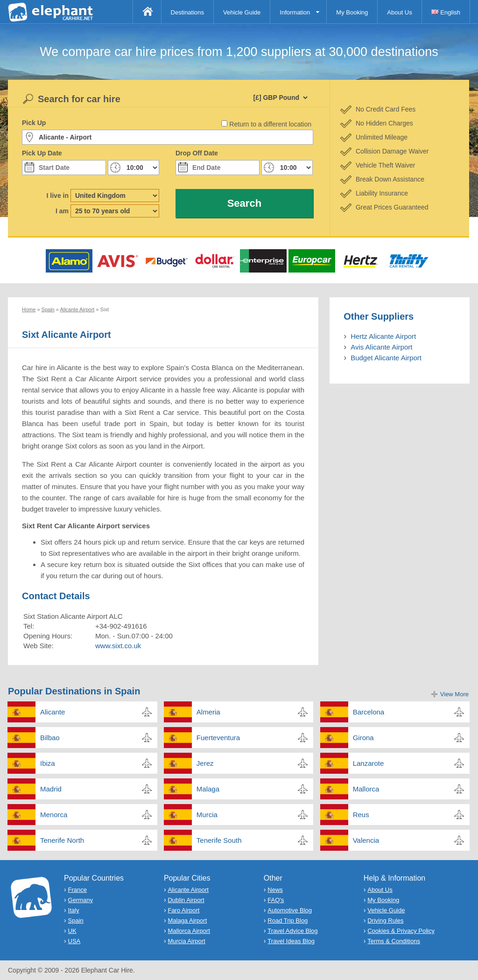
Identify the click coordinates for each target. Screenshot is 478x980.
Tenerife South (219, 840)
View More (454, 694)
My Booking (352, 12)
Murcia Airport (186, 941)
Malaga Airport (187, 920)
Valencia (366, 840)
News (275, 890)
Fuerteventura (218, 738)
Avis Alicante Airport (381, 347)
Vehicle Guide (242, 12)
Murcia (207, 815)
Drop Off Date (197, 153)
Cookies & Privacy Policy (401, 931)
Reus (361, 815)
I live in (58, 196)
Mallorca (366, 789)
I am (62, 211)
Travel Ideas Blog (291, 941)
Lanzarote (369, 763)
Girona (363, 738)
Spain (76, 920)
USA (74, 941)
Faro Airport (183, 910)
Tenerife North (62, 840)
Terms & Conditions (394, 941)
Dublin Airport (186, 900)
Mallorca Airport (189, 931)
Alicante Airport (188, 890)
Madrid (51, 789)
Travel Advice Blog (292, 931)
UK (72, 931)
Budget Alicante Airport (386, 358)
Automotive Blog (290, 910)
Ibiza (48, 763)
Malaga (208, 789)
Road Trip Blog (288, 920)
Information (295, 12)
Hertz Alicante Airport (383, 336)
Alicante (53, 712)
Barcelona (369, 712)
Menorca (54, 815)
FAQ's (276, 900)
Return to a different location (270, 124)
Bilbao (50, 738)
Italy (74, 910)
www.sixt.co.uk (118, 646)
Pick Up (34, 123)
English (446, 12)
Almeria (208, 712)
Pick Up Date (42, 153)
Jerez (205, 763)
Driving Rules (385, 920)
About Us (399, 12)
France (77, 890)
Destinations (188, 12)
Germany (81, 900)
